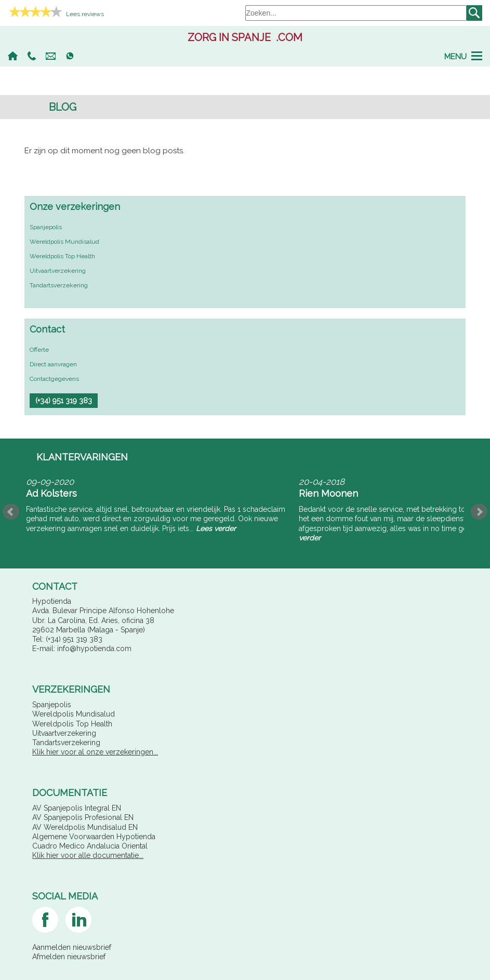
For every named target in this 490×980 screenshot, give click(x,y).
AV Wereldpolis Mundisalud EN (85, 827)
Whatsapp (70, 56)
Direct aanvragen (53, 364)
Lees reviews (85, 14)
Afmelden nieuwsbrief (69, 957)
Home (13, 56)
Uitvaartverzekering (58, 271)
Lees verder (216, 528)
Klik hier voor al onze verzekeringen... (95, 752)
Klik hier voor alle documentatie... (88, 855)
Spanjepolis (46, 227)
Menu (455, 56)
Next (479, 512)
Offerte (39, 350)
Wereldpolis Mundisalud (64, 242)
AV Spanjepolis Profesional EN (83, 817)
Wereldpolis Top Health (62, 256)
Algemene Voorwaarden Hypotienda (94, 837)
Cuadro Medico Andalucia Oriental (90, 846)
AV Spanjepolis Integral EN (77, 808)
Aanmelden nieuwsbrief (72, 947)
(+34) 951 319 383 (32, 56)
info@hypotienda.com (51, 56)
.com (245, 37)
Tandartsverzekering (59, 285)
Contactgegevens (54, 379)
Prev (11, 512)
